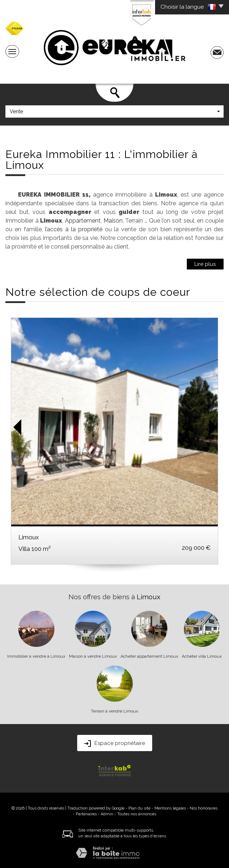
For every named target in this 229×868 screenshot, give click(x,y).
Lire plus (205, 264)
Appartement (83, 221)
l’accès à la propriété (74, 229)
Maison (113, 221)
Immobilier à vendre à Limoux (36, 656)
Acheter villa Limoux (202, 656)
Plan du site (139, 808)
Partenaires (86, 814)
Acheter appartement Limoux (149, 656)
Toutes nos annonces (137, 814)
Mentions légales (170, 808)
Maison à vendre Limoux (93, 656)
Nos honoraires (204, 808)
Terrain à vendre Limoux (114, 711)
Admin (107, 814)
